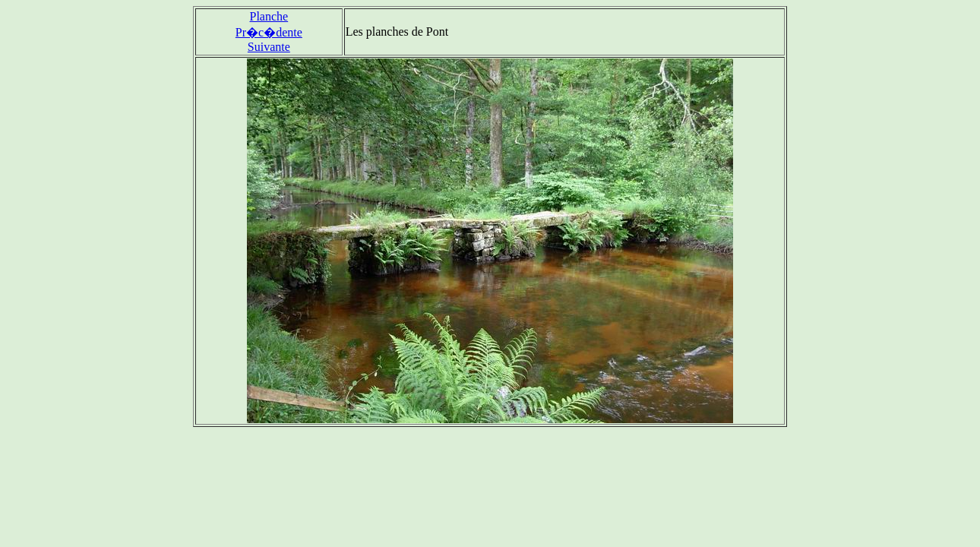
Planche (269, 16)
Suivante (269, 47)
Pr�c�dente (269, 32)
